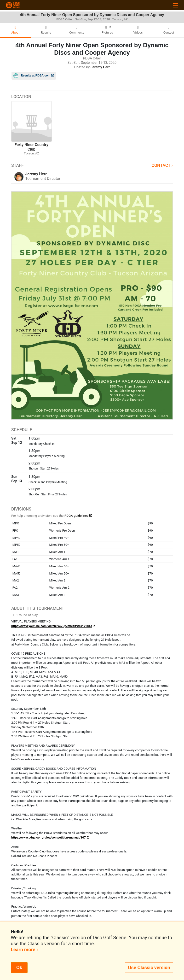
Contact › (162, 165)
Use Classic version (149, 968)
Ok (19, 968)
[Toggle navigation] (176, 5)
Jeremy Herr (100, 67)
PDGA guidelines (77, 516)
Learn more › (24, 950)
